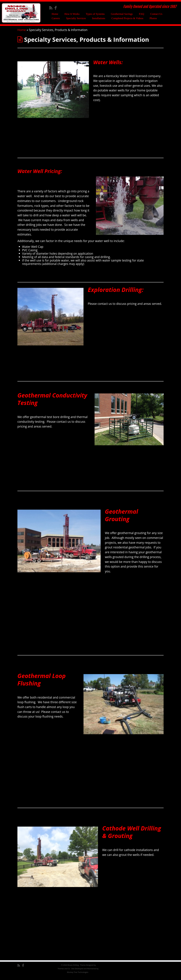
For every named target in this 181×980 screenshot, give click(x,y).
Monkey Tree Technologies (78, 976)
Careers (56, 18)
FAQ (142, 14)
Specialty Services (76, 18)
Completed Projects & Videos (127, 18)
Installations (99, 18)
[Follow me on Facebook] (57, 8)
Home (55, 14)
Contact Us (156, 14)
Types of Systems (95, 14)
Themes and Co (64, 973)
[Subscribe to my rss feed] (52, 8)
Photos (153, 18)
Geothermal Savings (122, 14)
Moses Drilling (73, 969)
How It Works (72, 14)
